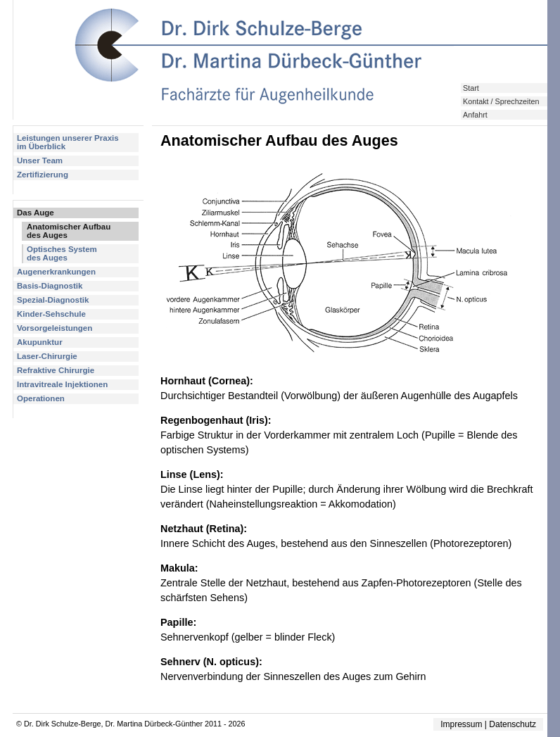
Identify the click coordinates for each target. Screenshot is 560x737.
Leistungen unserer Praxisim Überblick (68, 142)
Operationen (41, 398)
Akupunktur (40, 342)
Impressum (461, 724)
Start (471, 88)
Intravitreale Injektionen (62, 384)
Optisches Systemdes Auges (62, 253)
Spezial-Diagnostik (53, 300)
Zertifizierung (43, 175)
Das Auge (36, 213)
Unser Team (40, 160)
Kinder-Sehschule (51, 314)
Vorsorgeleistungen (55, 328)
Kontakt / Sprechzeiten (501, 101)
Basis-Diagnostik (50, 286)
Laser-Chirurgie (47, 356)
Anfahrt (475, 115)
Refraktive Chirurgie (56, 370)
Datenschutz (513, 724)
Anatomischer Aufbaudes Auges (69, 231)
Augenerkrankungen (56, 272)
